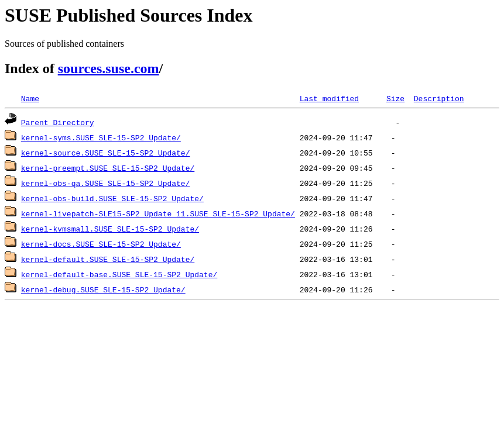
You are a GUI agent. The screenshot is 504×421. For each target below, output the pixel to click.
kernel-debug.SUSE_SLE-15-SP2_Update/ (103, 289)
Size (395, 98)
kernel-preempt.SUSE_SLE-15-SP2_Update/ (108, 168)
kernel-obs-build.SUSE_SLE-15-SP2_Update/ (112, 198)
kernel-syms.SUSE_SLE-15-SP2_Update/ (101, 137)
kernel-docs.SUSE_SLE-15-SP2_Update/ (101, 244)
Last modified (329, 98)
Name (30, 98)
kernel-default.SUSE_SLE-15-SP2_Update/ (108, 259)
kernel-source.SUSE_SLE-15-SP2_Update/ (106, 153)
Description (439, 98)
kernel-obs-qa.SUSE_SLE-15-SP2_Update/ (106, 183)
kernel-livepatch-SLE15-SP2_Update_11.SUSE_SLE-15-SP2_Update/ (158, 213)
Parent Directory (58, 122)
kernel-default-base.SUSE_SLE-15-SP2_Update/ (119, 274)
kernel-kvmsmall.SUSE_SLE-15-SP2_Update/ (110, 229)
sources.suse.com (109, 68)
